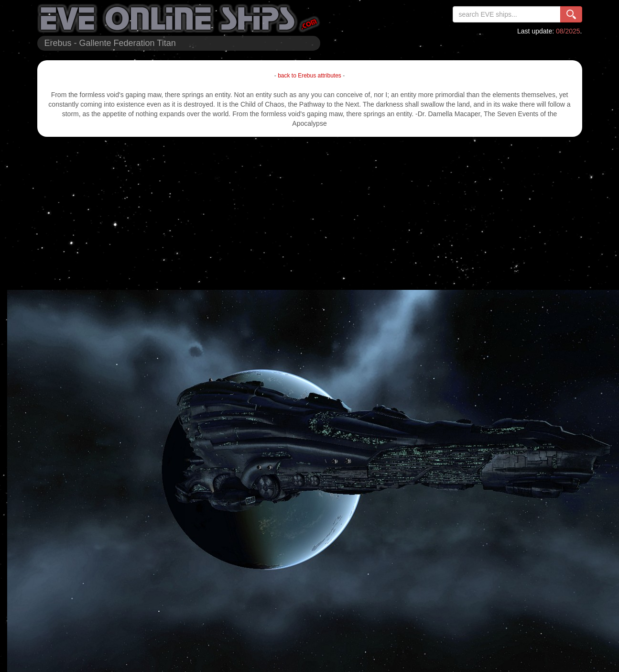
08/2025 (568, 31)
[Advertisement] (310, 213)
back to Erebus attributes (309, 76)
